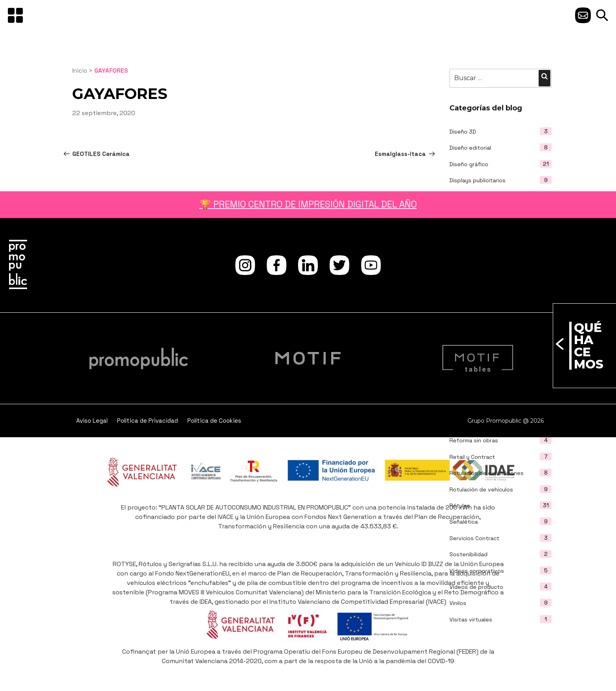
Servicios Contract (474, 538)
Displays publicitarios (478, 180)
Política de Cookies (214, 421)
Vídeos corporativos (477, 571)
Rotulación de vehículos (481, 489)
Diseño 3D (463, 132)
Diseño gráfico (469, 164)
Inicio (80, 71)
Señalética (464, 522)
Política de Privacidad (148, 421)
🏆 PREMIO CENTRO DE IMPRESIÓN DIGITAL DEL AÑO (308, 204)
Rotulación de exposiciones (487, 473)
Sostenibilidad (468, 554)
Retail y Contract (472, 457)
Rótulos (460, 506)
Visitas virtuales (471, 620)
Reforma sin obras (474, 440)
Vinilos (458, 603)
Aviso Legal (92, 421)
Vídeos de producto (476, 587)
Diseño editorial (470, 148)
